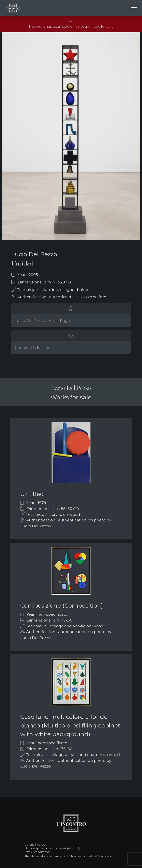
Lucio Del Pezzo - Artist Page (42, 320)
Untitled (32, 494)
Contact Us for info (33, 347)
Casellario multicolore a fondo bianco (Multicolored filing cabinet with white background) (70, 725)
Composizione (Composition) (62, 605)
